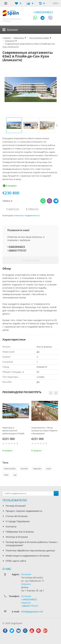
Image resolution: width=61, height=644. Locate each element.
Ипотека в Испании (17, 537)
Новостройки (10, 469)
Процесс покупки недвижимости (24, 511)
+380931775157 (17, 251)
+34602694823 (43, 12)
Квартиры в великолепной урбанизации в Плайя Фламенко (13, 431)
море (49, 469)
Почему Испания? (16, 506)
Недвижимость (32, 216)
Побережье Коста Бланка (20, 532)
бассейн (24, 469)
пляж (6, 475)
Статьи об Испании (17, 516)
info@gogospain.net (32, 612)
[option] (14, 125)
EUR (56, 3)
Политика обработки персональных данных (30, 550)
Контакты (11, 526)
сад (15, 475)
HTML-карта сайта (16, 561)
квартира (37, 469)
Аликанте (19, 216)
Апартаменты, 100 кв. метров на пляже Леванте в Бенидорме (44, 431)
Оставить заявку (31, 260)
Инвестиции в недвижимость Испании (28, 556)
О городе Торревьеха (18, 521)
